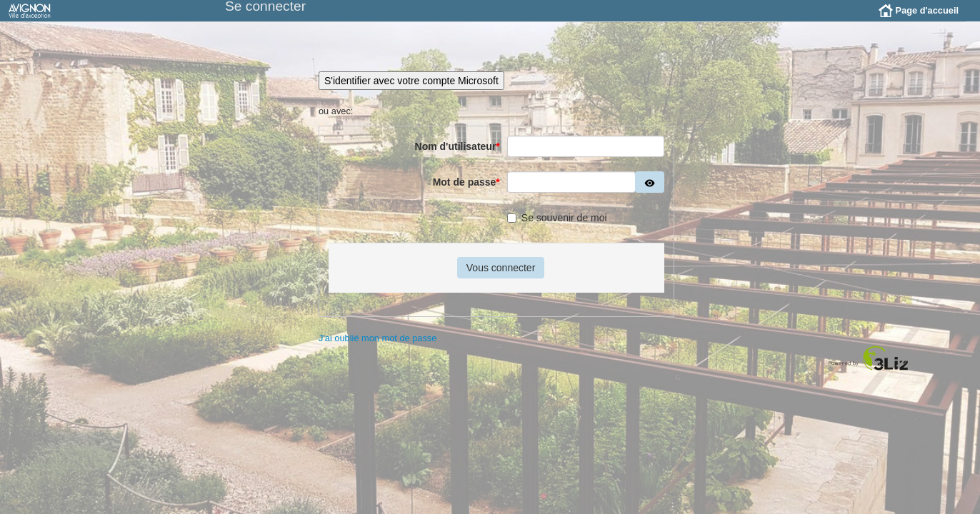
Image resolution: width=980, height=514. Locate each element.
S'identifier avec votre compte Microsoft (411, 91)
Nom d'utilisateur (457, 157)
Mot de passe (466, 193)
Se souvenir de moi (557, 228)
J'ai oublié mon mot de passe (377, 349)
